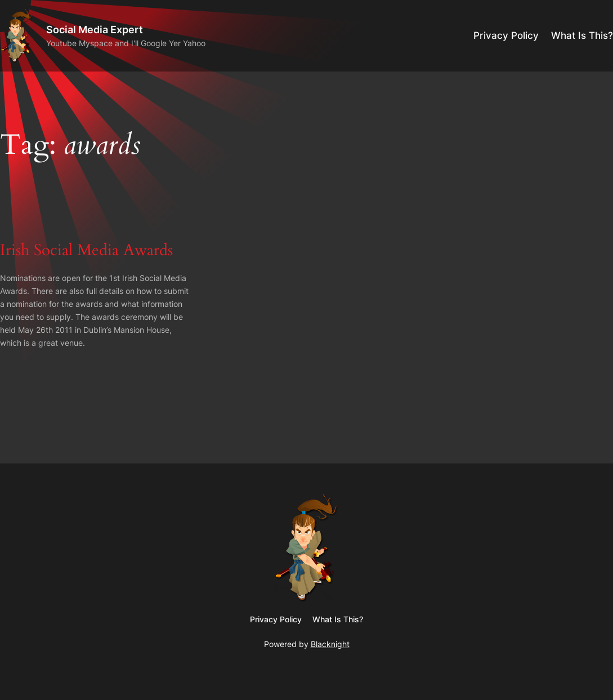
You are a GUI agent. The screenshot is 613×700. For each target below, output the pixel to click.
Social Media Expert (95, 29)
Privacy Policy (506, 35)
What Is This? (582, 35)
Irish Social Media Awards (86, 251)
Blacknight (330, 644)
